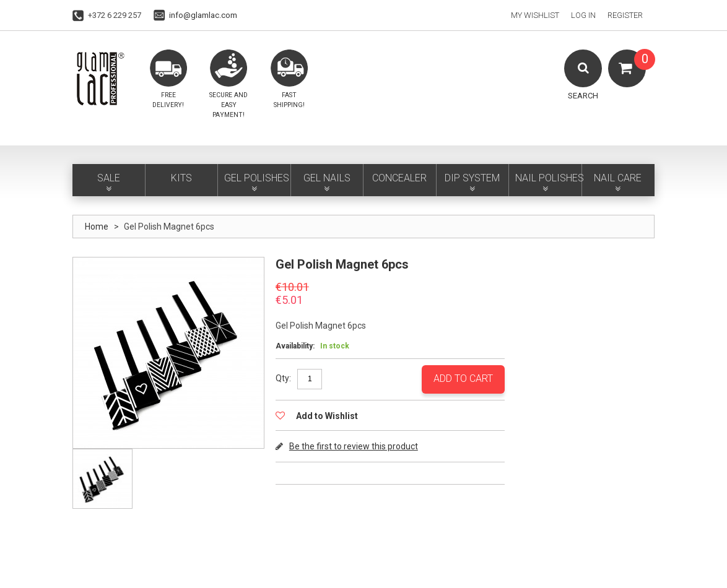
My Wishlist (535, 15)
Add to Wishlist (326, 416)
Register (625, 15)
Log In (583, 15)
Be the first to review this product (354, 446)
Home (97, 227)
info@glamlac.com (203, 15)
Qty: (283, 378)
